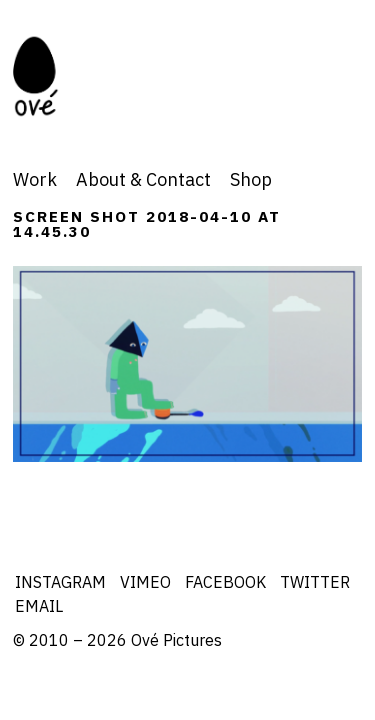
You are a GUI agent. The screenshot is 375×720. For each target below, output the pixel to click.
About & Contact (143, 179)
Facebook (225, 582)
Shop (251, 179)
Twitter (315, 582)
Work (35, 179)
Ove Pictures (61, 76)
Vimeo (145, 582)
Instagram (60, 582)
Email (39, 606)
